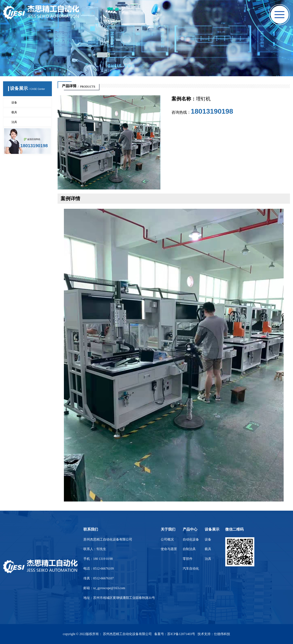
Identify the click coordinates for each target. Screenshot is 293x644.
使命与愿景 (169, 549)
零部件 (188, 559)
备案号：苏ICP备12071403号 (175, 634)
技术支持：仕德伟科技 (214, 634)
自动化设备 (191, 539)
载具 (14, 112)
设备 (14, 103)
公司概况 (167, 539)
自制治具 (189, 549)
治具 (14, 122)
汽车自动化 (191, 568)
